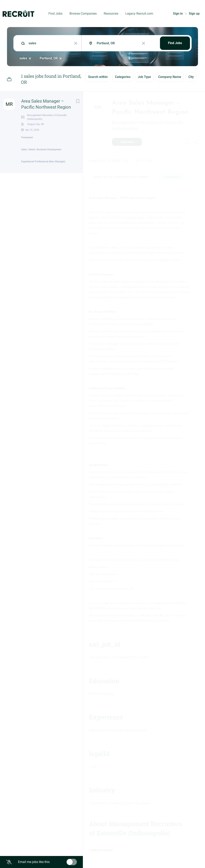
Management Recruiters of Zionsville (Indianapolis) (148, 126)
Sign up (194, 14)
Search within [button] (98, 77)
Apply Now (127, 142)
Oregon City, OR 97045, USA (108, 161)
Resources (111, 14)
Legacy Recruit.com (139, 14)
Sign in (178, 14)
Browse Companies (83, 14)
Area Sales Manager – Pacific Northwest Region (46, 104)
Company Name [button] (170, 77)
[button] (196, 142)
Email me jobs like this (34, 862)
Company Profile (101, 850)
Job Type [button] (144, 77)
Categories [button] (123, 77)
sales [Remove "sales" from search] (23, 58)
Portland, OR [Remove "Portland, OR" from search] (49, 58)
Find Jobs (55, 14)
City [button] (191, 77)
